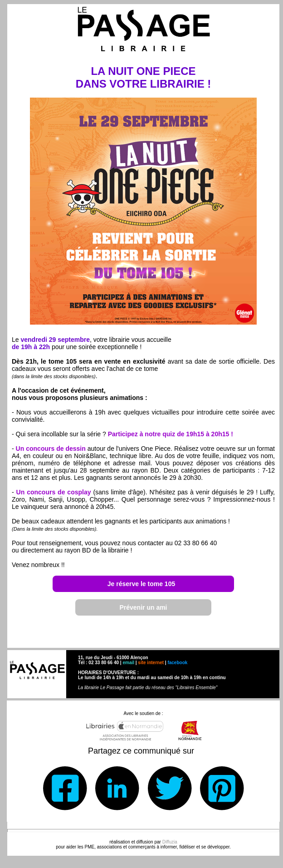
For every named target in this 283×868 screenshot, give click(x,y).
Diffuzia (170, 842)
